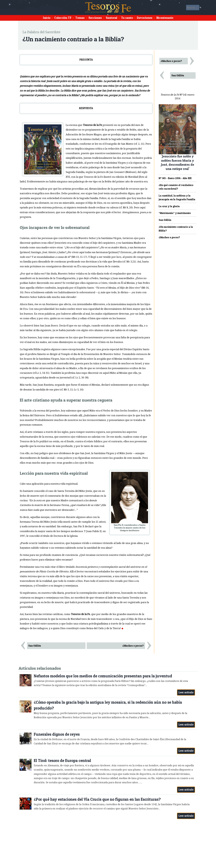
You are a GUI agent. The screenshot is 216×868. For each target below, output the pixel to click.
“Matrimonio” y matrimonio (175, 213)
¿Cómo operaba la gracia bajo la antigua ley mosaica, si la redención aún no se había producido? (108, 705)
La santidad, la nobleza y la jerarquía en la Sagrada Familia (177, 197)
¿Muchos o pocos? (133, 646)
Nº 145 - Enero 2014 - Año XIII (175, 178)
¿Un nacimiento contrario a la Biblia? (176, 229)
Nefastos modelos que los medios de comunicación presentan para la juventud (103, 676)
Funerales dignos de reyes (57, 734)
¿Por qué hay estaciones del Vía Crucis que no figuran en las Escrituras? (97, 799)
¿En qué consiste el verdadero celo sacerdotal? (176, 187)
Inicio (47, 18)
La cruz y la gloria (169, 206)
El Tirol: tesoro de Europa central (62, 761)
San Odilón (35, 646)
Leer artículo (186, 692)
